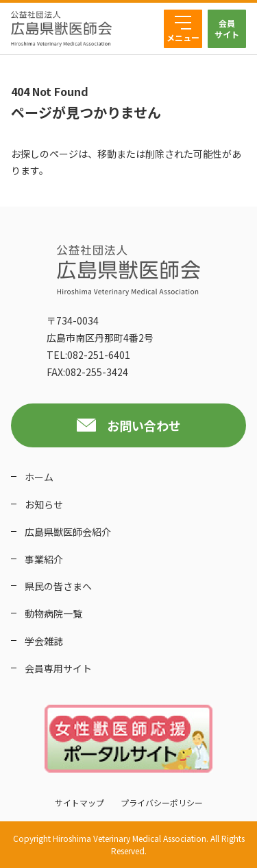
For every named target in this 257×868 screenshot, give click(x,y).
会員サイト (227, 28)
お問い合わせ (144, 425)
